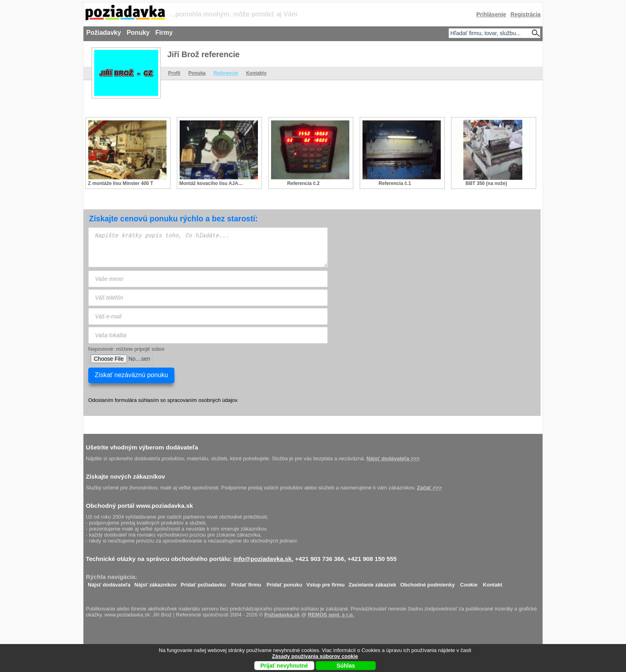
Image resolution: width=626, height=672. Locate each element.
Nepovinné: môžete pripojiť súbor (126, 349)
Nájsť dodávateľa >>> (393, 458)
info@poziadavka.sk (263, 559)
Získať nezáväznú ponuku (131, 375)
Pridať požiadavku (203, 583)
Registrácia (526, 14)
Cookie (469, 583)
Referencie (226, 73)
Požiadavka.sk (282, 615)
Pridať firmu (246, 583)
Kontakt (493, 583)
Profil (174, 73)
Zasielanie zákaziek (372, 583)
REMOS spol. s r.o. (331, 615)
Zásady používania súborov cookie (315, 656)
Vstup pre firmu (325, 583)
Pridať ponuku (284, 583)
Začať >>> (429, 488)
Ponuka (197, 73)
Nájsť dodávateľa (109, 583)
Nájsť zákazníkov (156, 583)
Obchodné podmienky (427, 583)
